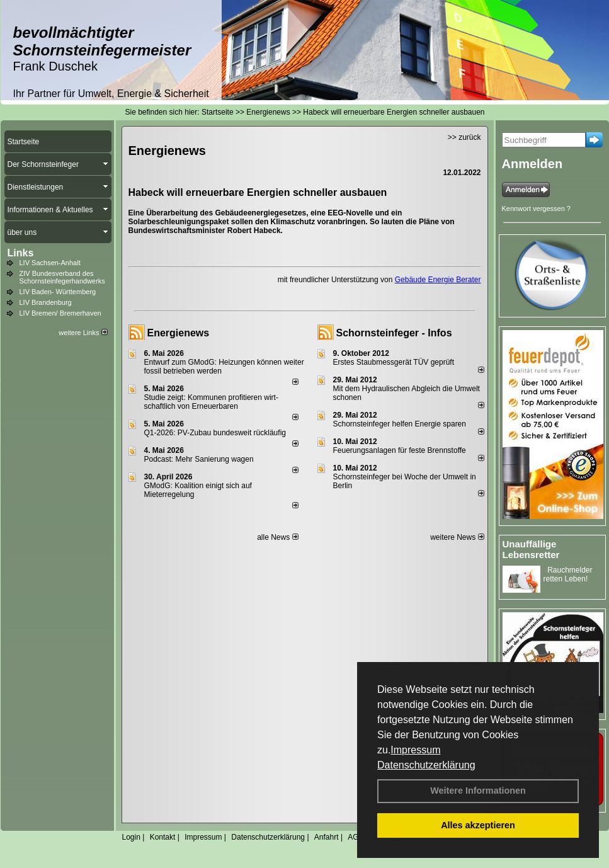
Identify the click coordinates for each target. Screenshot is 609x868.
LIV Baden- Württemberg (58, 292)
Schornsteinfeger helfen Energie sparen (400, 424)
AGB (356, 837)
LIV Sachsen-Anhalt (50, 263)
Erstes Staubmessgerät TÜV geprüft (394, 362)
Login (131, 837)
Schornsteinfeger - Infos (394, 333)
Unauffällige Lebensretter (531, 549)
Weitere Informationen (478, 791)
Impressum (415, 750)
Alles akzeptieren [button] (478, 825)
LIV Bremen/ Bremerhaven (60, 313)
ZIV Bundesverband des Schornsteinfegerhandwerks (62, 277)
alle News (277, 537)
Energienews (179, 333)
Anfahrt (327, 837)
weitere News (457, 537)
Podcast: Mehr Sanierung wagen (199, 459)
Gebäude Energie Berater (438, 280)
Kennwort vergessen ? (536, 208)
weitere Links (83, 333)
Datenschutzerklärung (426, 765)
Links (21, 253)
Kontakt (163, 837)
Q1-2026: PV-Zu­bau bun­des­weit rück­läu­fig (215, 433)
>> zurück (464, 137)
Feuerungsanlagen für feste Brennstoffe (400, 450)
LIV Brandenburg (46, 302)
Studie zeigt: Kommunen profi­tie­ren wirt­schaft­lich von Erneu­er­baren (211, 402)
